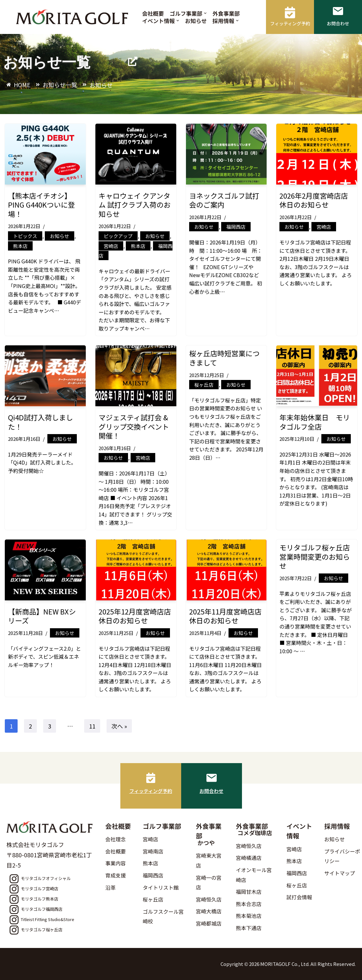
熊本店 (20, 246)
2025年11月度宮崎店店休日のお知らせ (225, 616)
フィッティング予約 (151, 791)
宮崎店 (111, 246)
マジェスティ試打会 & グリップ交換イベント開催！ (134, 426)
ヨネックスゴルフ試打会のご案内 (224, 200)
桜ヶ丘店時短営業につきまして (224, 358)
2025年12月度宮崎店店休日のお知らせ (135, 616)
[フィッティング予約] (151, 778)
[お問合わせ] (212, 778)
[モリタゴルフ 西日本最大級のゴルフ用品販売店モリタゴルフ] (74, 17)
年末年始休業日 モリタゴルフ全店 (315, 422)
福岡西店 (236, 227)
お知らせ (196, 21)
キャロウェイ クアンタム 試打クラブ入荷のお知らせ (135, 205)
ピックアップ (118, 236)
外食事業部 (226, 13)
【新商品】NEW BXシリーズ (42, 616)
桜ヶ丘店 (204, 385)
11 (92, 726)
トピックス (25, 236)
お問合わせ (211, 791)
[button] (205, 13)
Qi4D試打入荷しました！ (40, 422)
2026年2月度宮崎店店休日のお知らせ (314, 200)
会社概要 (153, 13)
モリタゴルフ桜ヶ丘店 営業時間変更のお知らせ (318, 556)
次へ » (119, 726)
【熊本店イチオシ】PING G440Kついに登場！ (41, 205)
